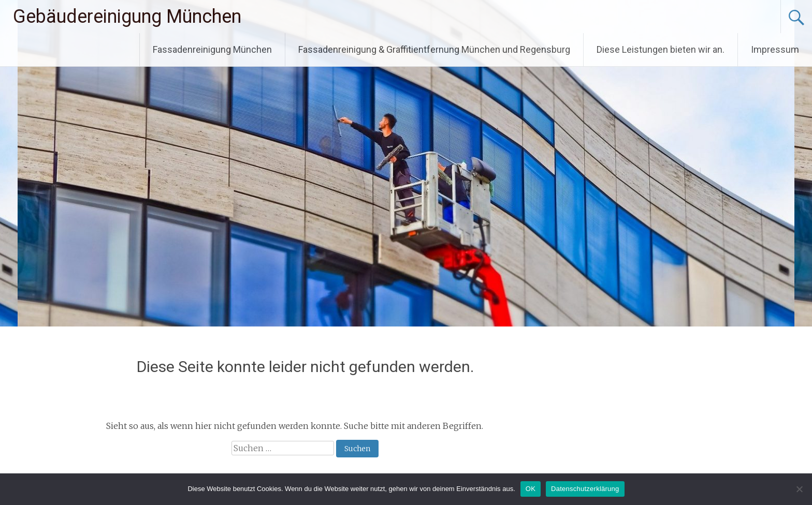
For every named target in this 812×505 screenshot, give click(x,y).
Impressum (775, 49)
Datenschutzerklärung (585, 489)
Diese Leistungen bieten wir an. (661, 49)
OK (531, 489)
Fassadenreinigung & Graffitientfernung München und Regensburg (434, 49)
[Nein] (799, 489)
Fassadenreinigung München (212, 49)
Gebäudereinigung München (127, 17)
